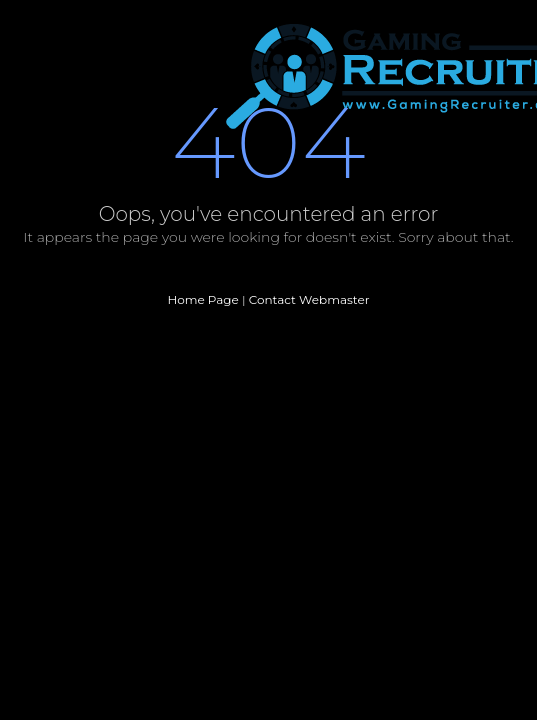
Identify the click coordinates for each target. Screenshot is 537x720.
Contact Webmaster (309, 299)
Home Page (202, 299)
